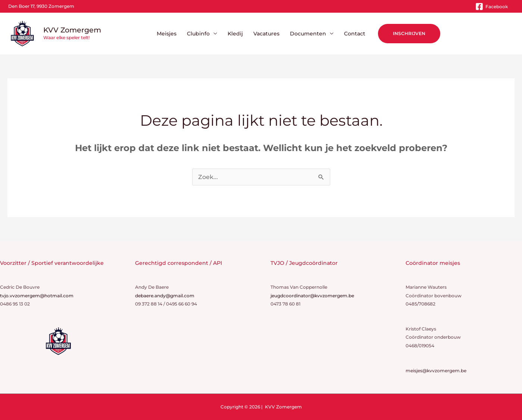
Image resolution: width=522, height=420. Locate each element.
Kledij (235, 34)
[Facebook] (492, 7)
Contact (355, 34)
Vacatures (266, 34)
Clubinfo (198, 34)
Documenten (308, 34)
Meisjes (167, 34)
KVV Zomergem (72, 30)
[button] (409, 34)
